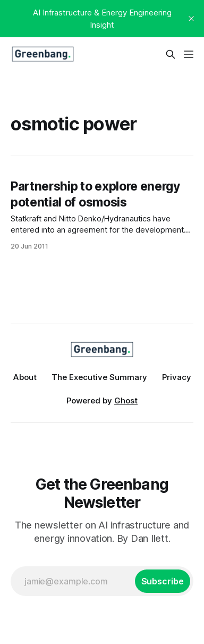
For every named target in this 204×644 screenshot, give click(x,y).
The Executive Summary (99, 377)
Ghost (126, 401)
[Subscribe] (163, 581)
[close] (191, 19)
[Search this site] (171, 54)
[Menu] (189, 54)
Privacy (177, 377)
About (25, 377)
